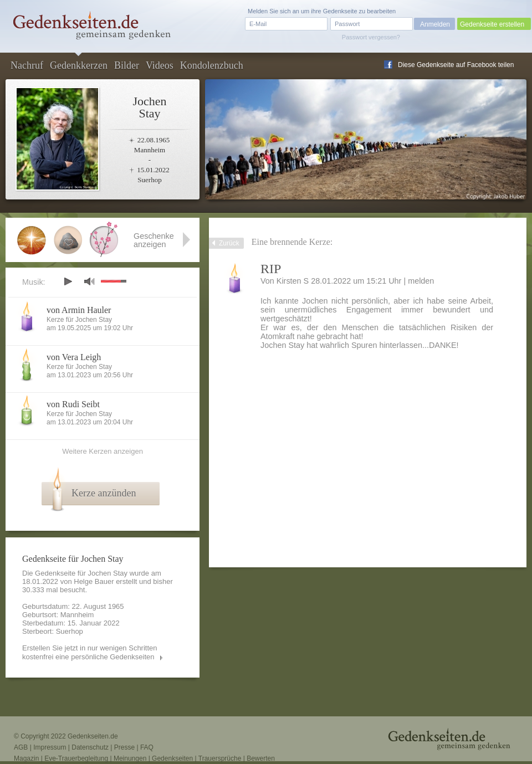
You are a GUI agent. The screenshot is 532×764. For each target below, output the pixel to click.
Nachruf (27, 65)
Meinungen (130, 758)
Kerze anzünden (104, 493)
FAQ (147, 747)
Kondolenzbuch (212, 65)
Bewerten (261, 758)
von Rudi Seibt (73, 404)
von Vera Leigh (74, 357)
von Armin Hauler (79, 310)
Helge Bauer (94, 581)
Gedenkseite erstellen (492, 24)
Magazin (26, 758)
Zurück (229, 243)
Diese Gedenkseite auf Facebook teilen (456, 65)
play (68, 281)
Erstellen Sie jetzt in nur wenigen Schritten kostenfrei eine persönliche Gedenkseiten (90, 652)
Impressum (50, 747)
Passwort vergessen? (371, 37)
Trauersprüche (220, 758)
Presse (124, 747)
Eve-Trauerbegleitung (76, 758)
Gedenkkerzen (79, 65)
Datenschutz (90, 747)
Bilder (127, 65)
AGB (21, 747)
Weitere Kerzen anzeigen (103, 451)
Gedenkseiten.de (93, 736)
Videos (160, 65)
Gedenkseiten (172, 758)
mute (89, 281)
